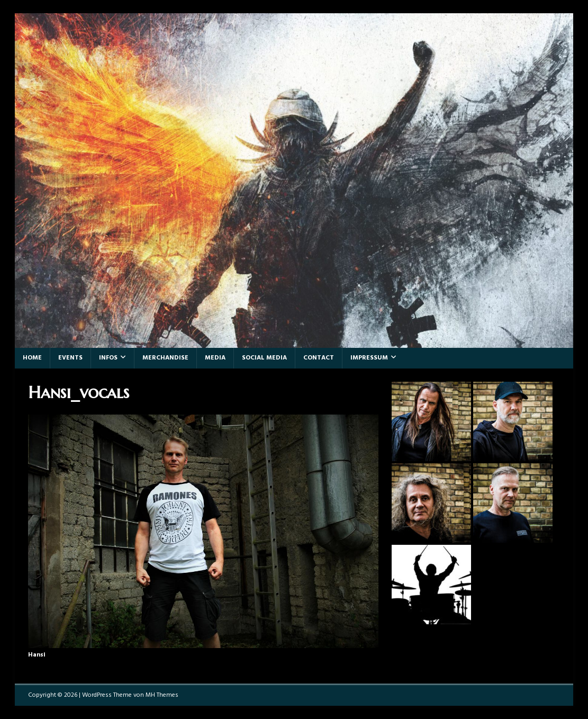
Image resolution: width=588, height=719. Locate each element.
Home (32, 358)
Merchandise (165, 358)
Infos (108, 358)
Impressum (369, 358)
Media (215, 358)
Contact (319, 358)
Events (70, 358)
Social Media (264, 358)
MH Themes (162, 695)
